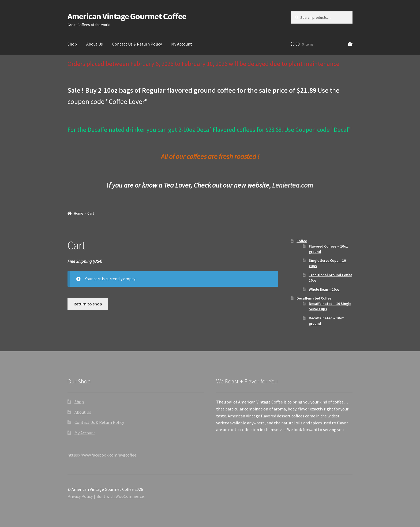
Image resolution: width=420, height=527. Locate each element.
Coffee (302, 241)
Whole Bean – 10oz (324, 289)
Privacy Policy (80, 496)
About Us (95, 44)
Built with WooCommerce (120, 496)
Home (79, 213)
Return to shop (88, 304)
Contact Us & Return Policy (137, 44)
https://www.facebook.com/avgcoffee (102, 455)
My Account (182, 44)
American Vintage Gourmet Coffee (127, 16)
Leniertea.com (293, 185)
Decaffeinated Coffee (314, 298)
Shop (72, 44)
